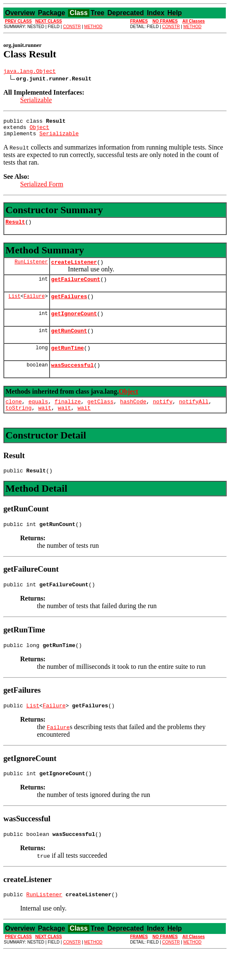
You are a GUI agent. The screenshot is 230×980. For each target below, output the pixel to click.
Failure (34, 306)
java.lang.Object (30, 72)
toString (18, 425)
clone (14, 418)
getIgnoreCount (74, 325)
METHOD (93, 27)
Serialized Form (42, 189)
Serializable (36, 101)
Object (39, 131)
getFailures (69, 306)
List (14, 306)
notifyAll (194, 418)
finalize (68, 418)
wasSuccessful (72, 380)
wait (45, 425)
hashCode (133, 418)
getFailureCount (76, 288)
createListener (74, 269)
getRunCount (69, 343)
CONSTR (72, 27)
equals (38, 418)
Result (15, 228)
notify (163, 418)
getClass (100, 418)
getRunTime (68, 361)
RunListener (31, 269)
